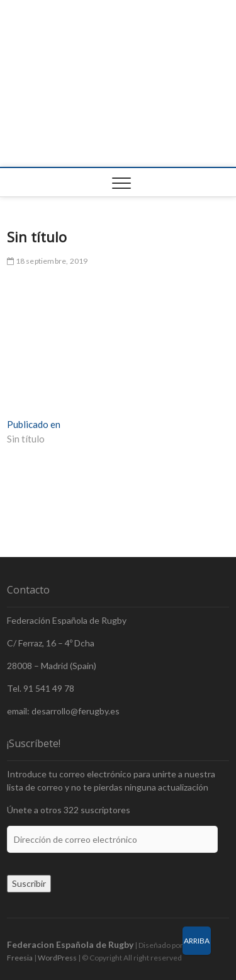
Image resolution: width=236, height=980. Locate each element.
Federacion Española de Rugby (70, 944)
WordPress (57, 958)
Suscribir (29, 883)
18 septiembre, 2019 (47, 261)
